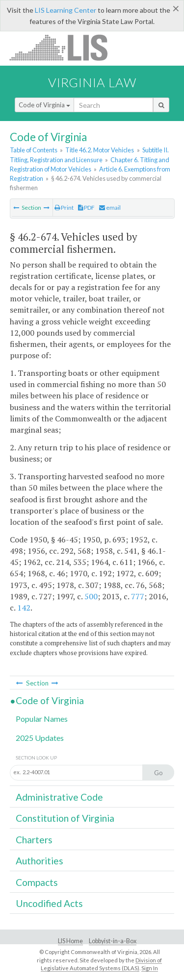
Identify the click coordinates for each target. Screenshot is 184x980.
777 (138, 596)
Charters (34, 840)
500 (91, 596)
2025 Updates (40, 738)
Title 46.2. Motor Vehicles (100, 150)
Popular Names (42, 719)
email (110, 208)
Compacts (37, 882)
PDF (86, 208)
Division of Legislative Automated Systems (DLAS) (101, 964)
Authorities (39, 861)
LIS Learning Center (66, 10)
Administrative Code (59, 797)
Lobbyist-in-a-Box (113, 941)
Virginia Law (92, 82)
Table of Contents (34, 150)
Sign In (150, 968)
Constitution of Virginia (65, 818)
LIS (64, 47)
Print (64, 208)
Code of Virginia (44, 105)
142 (24, 608)
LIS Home (70, 941)
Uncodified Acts (49, 903)
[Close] (176, 8)
